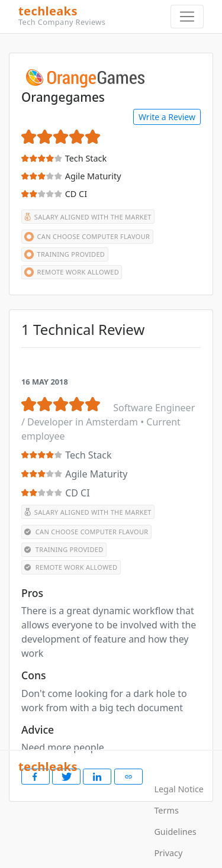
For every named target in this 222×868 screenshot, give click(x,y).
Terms (166, 810)
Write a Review (167, 117)
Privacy (168, 853)
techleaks (106, 16)
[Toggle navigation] (187, 17)
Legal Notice (179, 789)
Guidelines (175, 832)
